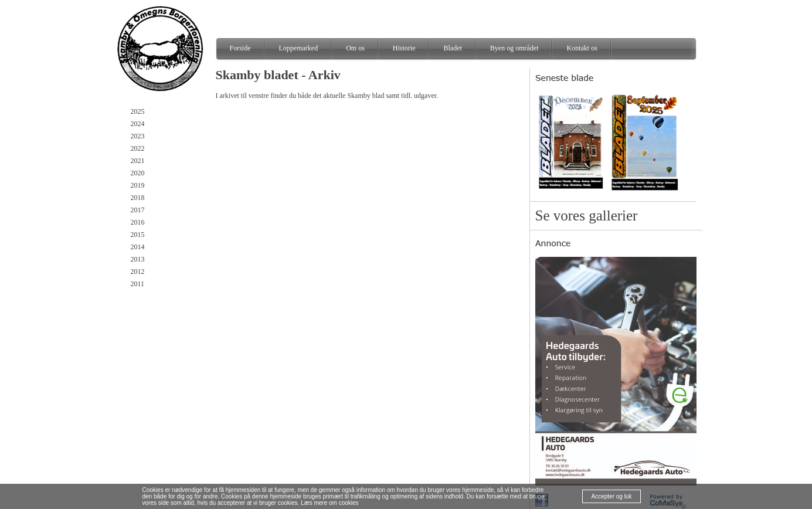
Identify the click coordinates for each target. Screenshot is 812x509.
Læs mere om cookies (329, 503)
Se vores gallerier (587, 216)
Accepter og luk (612, 496)
